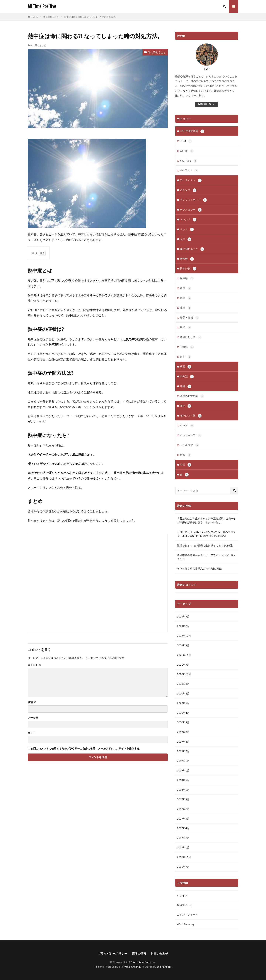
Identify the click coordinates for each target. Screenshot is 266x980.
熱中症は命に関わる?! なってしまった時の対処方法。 (91, 17)
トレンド (188, 220)
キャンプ (188, 190)
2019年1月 (183, 770)
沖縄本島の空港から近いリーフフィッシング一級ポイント (207, 557)
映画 (186, 367)
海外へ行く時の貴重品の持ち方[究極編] (200, 569)
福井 (186, 357)
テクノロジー (191, 210)
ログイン (182, 895)
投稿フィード (185, 905)
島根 (186, 328)
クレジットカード (193, 200)
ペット (187, 229)
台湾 (186, 455)
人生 (186, 239)
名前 (32, 702)
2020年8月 (183, 684)
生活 (186, 465)
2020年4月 (183, 713)
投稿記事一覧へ (206, 104)
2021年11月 (184, 655)
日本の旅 (188, 269)
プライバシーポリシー (112, 953)
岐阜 (186, 308)
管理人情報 (139, 953)
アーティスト (191, 180)
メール (33, 718)
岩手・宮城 (189, 318)
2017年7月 (183, 809)
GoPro (187, 151)
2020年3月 (183, 722)
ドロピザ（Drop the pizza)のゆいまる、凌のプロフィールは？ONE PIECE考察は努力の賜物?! (206, 534)
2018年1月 (183, 790)
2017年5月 (183, 819)
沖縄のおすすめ (192, 396)
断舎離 (187, 259)
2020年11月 (184, 674)
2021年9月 (183, 665)
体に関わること (51, 17)
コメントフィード (187, 915)
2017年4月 (183, 828)
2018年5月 (183, 780)
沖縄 (186, 386)
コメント (34, 665)
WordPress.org (186, 924)
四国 (186, 288)
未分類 (187, 377)
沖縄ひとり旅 (191, 337)
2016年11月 (184, 857)
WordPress (164, 967)
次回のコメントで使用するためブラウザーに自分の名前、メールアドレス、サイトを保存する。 (86, 749)
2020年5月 (183, 703)
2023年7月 (183, 616)
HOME (34, 17)
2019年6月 (183, 761)
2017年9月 (183, 799)
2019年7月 (183, 751)
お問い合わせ (159, 953)
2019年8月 (183, 742)
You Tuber (189, 171)
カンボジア (189, 445)
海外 (186, 406)
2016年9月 (183, 867)
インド (187, 426)
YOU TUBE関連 (192, 131)
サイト (32, 733)
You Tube (189, 161)
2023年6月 (183, 626)
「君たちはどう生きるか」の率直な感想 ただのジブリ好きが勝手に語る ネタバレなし (207, 520)
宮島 (186, 298)
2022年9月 (183, 645)
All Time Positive (42, 6)
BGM (186, 141)
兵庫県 (187, 278)
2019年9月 (183, 732)
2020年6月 (183, 693)
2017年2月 (183, 838)
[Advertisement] (98, 583)
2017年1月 (183, 847)
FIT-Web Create (130, 967)
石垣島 (187, 347)
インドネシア (191, 435)
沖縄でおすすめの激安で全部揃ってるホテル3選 (205, 545)
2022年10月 (184, 636)
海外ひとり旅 (191, 416)
